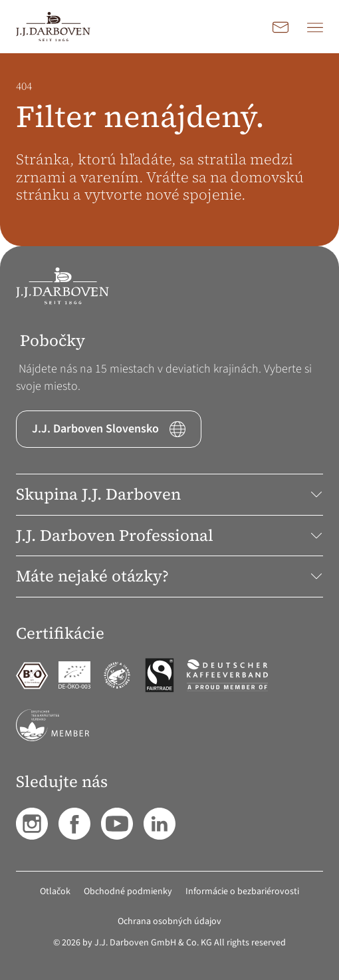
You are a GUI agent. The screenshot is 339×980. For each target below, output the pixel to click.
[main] (169, 150)
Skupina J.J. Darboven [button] (169, 494)
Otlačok (55, 892)
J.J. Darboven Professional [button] (169, 535)
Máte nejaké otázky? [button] (169, 576)
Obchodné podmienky (128, 892)
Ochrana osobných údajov (169, 921)
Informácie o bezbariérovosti (242, 892)
